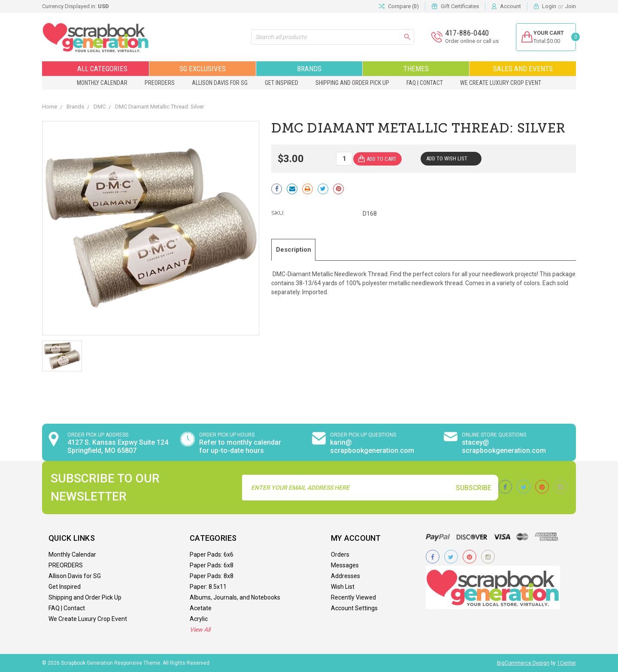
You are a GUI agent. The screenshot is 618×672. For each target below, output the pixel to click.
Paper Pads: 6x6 (212, 554)
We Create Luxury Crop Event (501, 83)
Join (571, 6)
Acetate (201, 608)
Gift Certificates (460, 6)
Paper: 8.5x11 (208, 587)
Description (297, 249)
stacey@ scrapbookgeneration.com (504, 446)
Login (549, 6)
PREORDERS (160, 83)
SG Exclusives (203, 69)
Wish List (343, 587)
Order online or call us (466, 41)
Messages (345, 565)
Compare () (399, 6)
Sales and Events (523, 69)
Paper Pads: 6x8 (212, 565)
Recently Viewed (353, 597)
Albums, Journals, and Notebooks (235, 597)
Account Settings (354, 608)
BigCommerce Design (523, 663)
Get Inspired (282, 83)
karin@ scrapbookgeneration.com (372, 446)
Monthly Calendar (102, 83)
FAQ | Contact (425, 83)
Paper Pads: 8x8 (212, 576)
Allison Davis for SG (220, 83)
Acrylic (199, 619)
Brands (309, 69)
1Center (566, 663)
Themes (416, 69)
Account (510, 6)
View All (200, 630)
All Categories (95, 69)
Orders (340, 554)
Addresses (345, 576)
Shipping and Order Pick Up (352, 83)
